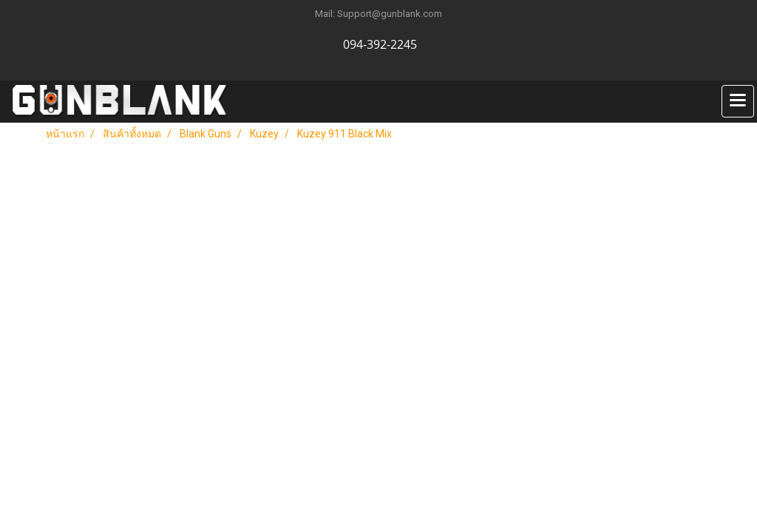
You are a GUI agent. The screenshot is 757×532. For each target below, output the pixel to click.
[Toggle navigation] (738, 101)
